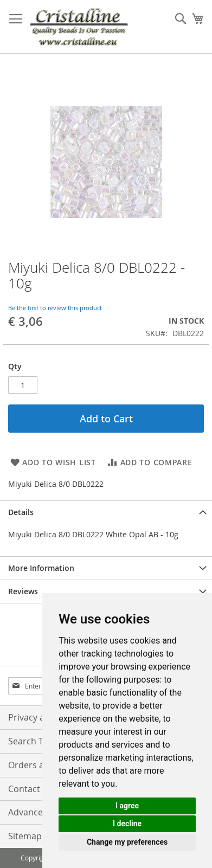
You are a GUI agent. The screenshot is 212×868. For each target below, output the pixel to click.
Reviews (23, 591)
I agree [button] (127, 806)
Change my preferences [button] (127, 842)
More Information (41, 568)
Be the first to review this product (55, 308)
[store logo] (79, 27)
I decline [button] (127, 824)
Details (21, 512)
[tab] (106, 512)
